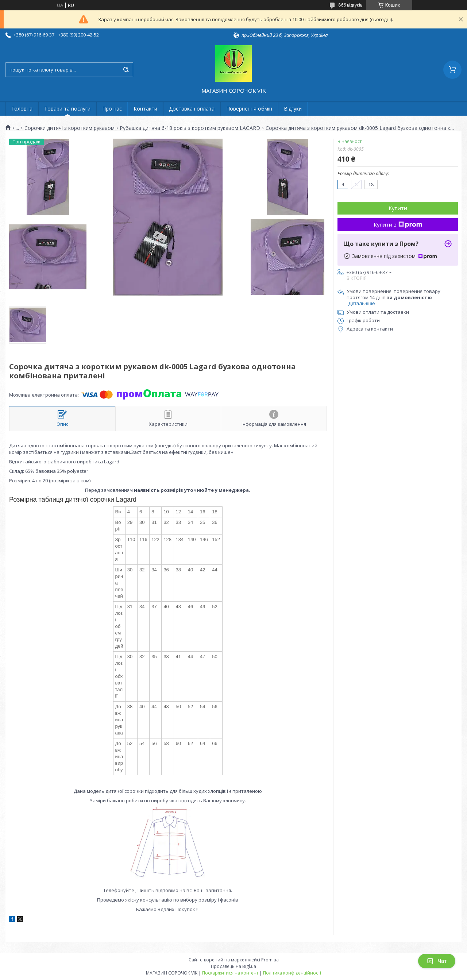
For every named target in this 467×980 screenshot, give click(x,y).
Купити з (398, 224)
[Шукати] (126, 70)
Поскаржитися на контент (230, 973)
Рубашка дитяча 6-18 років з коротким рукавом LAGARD (190, 128)
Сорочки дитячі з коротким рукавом (70, 128)
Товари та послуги (67, 109)
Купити (398, 208)
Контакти (145, 109)
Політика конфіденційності (292, 973)
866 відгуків (350, 5)
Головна (22, 109)
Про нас (112, 109)
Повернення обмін (249, 109)
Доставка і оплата (192, 109)
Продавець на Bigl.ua (233, 966)
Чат (437, 961)
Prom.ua (270, 960)
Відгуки (293, 109)
